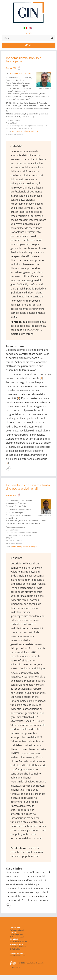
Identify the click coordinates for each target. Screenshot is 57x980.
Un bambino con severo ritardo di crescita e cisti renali (28, 487)
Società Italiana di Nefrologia (35, 963)
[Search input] (26, 38)
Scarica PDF (11, 68)
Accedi (29, 33)
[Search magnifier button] (52, 38)
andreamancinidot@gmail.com (25, 131)
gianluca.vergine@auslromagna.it (25, 546)
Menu (28, 45)
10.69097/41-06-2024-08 (21, 74)
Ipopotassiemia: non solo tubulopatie (24, 60)
